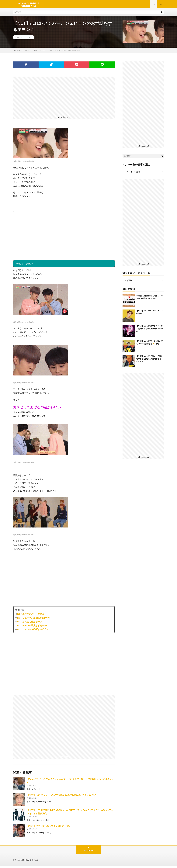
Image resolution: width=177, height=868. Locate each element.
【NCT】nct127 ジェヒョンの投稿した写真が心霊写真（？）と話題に (61, 797)
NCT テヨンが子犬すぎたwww (32, 627)
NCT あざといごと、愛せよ (31, 616)
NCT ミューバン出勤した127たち (34, 620)
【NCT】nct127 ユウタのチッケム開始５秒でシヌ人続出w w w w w (149, 330)
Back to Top (89, 852)
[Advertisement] (64, 98)
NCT (30, 39)
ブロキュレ (34, 862)
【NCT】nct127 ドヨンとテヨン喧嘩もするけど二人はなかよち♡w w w (149, 361)
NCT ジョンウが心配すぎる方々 (33, 631)
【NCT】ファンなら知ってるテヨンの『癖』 (49, 828)
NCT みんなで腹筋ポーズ (30, 623)
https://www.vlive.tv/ (26, 163)
